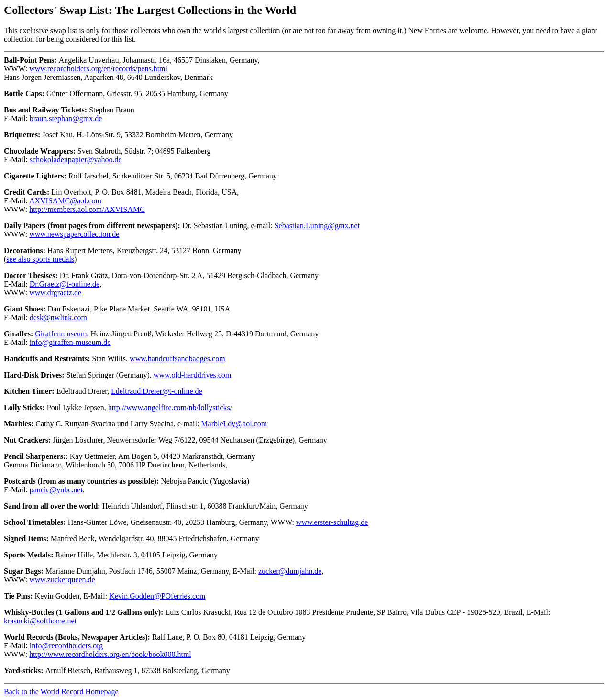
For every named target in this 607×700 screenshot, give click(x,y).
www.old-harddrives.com (192, 375)
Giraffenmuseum (61, 334)
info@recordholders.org (66, 646)
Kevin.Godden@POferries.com (157, 596)
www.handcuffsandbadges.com (177, 359)
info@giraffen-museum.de (70, 342)
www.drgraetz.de (55, 293)
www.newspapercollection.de (74, 234)
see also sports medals (40, 259)
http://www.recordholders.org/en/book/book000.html (110, 654)
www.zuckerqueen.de (62, 580)
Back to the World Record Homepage (61, 692)
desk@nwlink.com (58, 317)
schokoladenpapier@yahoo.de (76, 160)
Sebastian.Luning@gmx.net (317, 226)
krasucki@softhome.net (40, 621)
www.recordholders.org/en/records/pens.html (98, 69)
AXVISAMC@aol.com (65, 201)
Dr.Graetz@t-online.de (65, 284)
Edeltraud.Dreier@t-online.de (157, 391)
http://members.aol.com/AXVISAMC (87, 209)
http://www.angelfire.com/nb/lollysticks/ (170, 407)
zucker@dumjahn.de (290, 571)
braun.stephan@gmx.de (66, 118)
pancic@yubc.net (56, 490)
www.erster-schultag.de (332, 522)
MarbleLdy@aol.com (234, 424)
